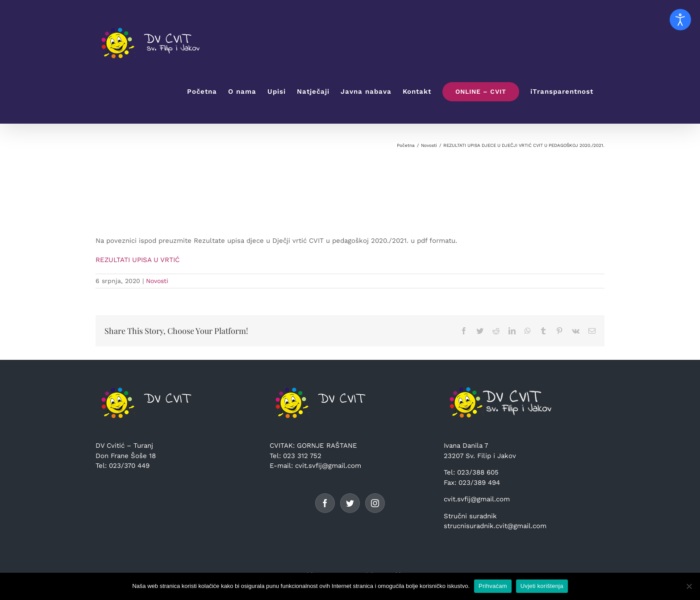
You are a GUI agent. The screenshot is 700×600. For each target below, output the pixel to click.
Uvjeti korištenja (542, 586)
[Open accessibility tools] (680, 20)
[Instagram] (375, 503)
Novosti (157, 281)
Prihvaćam (493, 586)
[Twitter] (350, 503)
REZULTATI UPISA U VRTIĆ (137, 260)
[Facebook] (325, 503)
